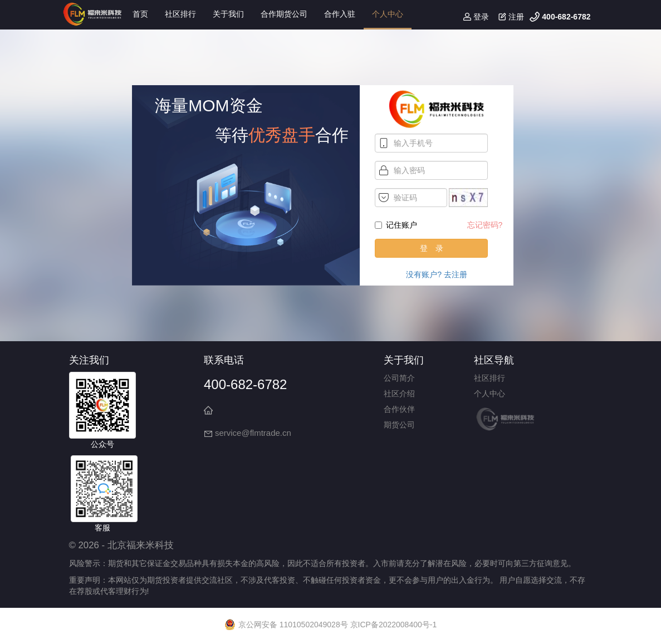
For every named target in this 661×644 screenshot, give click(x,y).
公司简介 (399, 378)
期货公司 (399, 425)
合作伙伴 (399, 409)
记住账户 (396, 225)
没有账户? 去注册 (437, 274)
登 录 (432, 248)
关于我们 (228, 14)
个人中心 (388, 14)
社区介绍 (399, 394)
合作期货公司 (284, 14)
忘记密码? (485, 225)
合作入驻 (340, 14)
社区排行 (180, 14)
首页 (140, 14)
